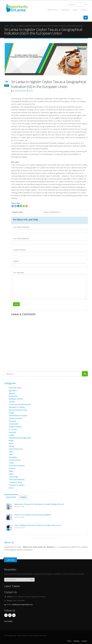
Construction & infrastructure (20, 404)
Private (11, 463)
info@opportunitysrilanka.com (22, 605)
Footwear (12, 421)
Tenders (23, 497)
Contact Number (19, 250)
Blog (75, 10)
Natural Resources (16, 449)
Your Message (18, 273)
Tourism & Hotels (16, 482)
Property (12, 468)
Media (11, 441)
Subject (16, 261)
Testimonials (65, 10)
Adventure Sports (15, 388)
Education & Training (17, 407)
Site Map (83, 10)
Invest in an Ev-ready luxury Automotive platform (33, 515)
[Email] (21, 206)
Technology (13, 477)
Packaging (13, 457)
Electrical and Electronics (18, 410)
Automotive (13, 396)
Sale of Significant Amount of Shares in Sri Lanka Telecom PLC (38, 525)
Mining (11, 446)
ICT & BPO (13, 429)
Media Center (52, 10)
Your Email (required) (21, 238)
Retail (11, 471)
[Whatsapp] (24, 206)
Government (14, 424)
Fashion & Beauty (16, 418)
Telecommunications (17, 479)
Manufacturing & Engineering (20, 438)
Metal (11, 443)
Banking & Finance (16, 399)
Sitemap (76, 641)
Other (11, 454)
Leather (12, 435)
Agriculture (13, 390)
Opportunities (11, 497)
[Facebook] (13, 206)
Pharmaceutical (15, 460)
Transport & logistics (17, 485)
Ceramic (12, 402)
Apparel (12, 393)
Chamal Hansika (20, 91)
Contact (84, 641)
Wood (11, 488)
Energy (11, 413)
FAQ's (69, 641)
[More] (26, 206)
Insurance (12, 432)
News (31, 91)
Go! (32, 580)
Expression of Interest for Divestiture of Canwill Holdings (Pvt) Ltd (39, 504)
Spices (11, 474)
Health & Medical (15, 427)
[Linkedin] (18, 206)
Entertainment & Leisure (18, 416)
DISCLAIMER (8, 621)
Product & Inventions (17, 466)
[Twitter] (15, 206)
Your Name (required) (21, 227)
